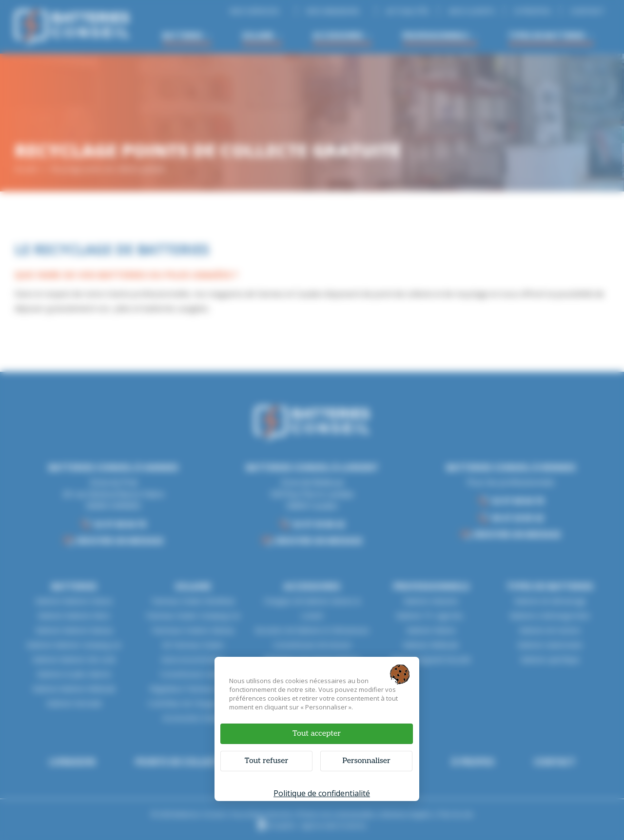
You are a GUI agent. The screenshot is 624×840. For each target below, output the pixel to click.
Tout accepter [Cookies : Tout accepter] (317, 734)
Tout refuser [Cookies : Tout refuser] (266, 761)
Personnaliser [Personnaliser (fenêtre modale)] (366, 761)
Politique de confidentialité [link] (322, 793)
